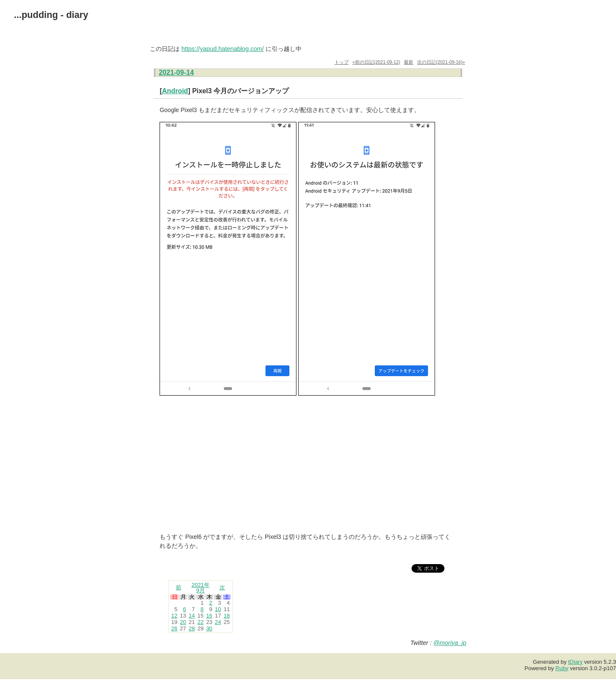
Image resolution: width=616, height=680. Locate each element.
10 (218, 609)
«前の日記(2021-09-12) (376, 62)
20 (183, 622)
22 (200, 622)
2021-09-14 (176, 72)
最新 (409, 62)
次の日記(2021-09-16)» (441, 62)
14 (192, 616)
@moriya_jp (450, 643)
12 (174, 616)
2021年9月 (201, 588)
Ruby (562, 668)
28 (192, 628)
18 (227, 616)
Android (175, 91)
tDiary (575, 662)
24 (218, 622)
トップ (342, 62)
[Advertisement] (308, 465)
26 (174, 628)
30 (209, 628)
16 (209, 616)
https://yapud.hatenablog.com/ (223, 49)
